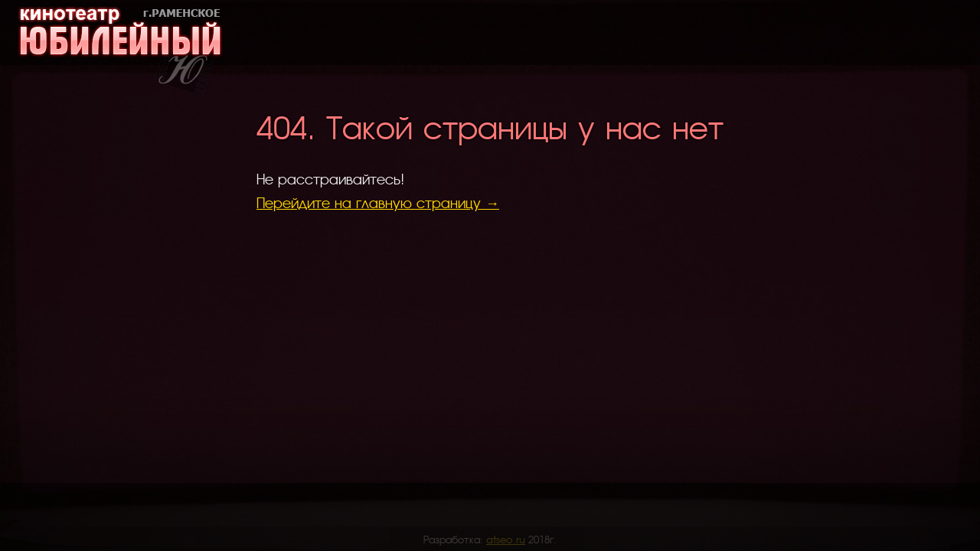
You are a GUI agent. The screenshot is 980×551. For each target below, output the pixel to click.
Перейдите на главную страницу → (378, 202)
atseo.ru (506, 539)
